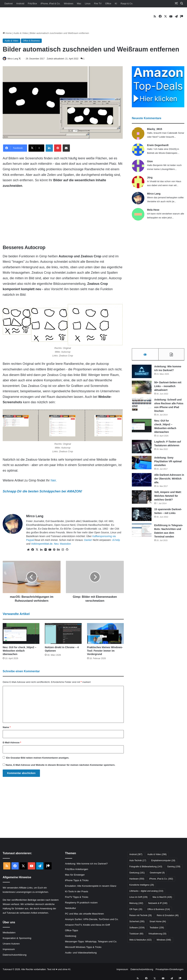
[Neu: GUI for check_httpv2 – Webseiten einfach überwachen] (21, 634)
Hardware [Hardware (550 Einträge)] (137, 879)
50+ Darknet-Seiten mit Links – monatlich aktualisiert (168, 388)
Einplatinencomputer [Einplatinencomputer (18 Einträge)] (163, 861)
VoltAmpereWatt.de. (42, 544)
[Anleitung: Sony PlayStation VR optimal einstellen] (142, 464)
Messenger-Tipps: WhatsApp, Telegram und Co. (91, 942)
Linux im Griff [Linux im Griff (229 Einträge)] (138, 897)
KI (116, 3)
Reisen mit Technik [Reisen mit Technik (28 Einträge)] (141, 916)
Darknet (9, 3)
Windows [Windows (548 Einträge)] (164, 940)
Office (108, 3)
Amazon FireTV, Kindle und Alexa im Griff (87, 925)
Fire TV (98, 3)
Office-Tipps (72, 931)
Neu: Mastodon (62, 544)
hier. (54, 481)
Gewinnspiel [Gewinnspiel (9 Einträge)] (157, 873)
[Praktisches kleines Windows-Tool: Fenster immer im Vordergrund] (105, 634)
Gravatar (15, 758)
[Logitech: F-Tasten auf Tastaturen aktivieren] (142, 448)
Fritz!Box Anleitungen (77, 869)
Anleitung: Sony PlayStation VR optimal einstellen (168, 463)
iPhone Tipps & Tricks (77, 880)
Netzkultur (70, 908)
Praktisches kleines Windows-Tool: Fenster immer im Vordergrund (105, 651)
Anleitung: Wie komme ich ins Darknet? (86, 864)
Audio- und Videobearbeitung (81, 953)
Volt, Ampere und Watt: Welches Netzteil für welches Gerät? (168, 497)
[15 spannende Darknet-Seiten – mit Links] (142, 516)
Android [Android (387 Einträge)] (136, 855)
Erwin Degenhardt (158, 145)
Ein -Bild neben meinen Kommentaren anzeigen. (38, 758)
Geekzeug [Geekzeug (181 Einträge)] (137, 873)
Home (7, 33)
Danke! (88, 540)
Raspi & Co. (127, 3)
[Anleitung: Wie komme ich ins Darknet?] (142, 373)
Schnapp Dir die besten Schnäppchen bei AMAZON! (42, 492)
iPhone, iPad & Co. (51, 3)
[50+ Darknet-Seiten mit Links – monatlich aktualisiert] (142, 389)
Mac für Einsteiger (75, 875)
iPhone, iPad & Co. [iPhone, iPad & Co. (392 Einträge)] (161, 879)
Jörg (150, 178)
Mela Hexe (153, 210)
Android (20, 3)
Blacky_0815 (155, 129)
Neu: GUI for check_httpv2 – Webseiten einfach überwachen (20, 651)
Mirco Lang (15, 59)
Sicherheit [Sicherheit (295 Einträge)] (137, 922)
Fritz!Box (32, 3)
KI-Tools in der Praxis (77, 892)
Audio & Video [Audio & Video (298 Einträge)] (157, 855)
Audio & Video (21, 33)
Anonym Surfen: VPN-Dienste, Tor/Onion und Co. (92, 919)
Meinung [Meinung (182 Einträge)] (136, 904)
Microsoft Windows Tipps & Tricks (83, 947)
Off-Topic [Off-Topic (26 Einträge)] (136, 910)
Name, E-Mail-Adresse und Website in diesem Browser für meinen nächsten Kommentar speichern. (61, 765)
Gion (150, 162)
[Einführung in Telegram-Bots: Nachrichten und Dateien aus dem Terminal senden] (142, 532)
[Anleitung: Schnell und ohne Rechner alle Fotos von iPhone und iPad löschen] (142, 406)
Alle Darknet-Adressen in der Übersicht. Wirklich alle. (169, 480)
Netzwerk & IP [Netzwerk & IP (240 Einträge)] (158, 904)
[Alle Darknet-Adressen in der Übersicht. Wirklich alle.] (142, 481)
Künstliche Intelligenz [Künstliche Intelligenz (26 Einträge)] (142, 885)
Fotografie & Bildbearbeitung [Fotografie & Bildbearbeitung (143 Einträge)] (146, 867)
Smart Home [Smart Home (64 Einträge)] (158, 922)
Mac (79, 3)
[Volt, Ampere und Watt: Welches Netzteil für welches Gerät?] (142, 498)
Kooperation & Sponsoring (17, 938)
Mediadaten (9, 933)
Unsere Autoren (11, 944)
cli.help (116, 540)
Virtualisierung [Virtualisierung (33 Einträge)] (157, 934)
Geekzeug (71, 936)
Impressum (9, 950)
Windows (69, 3)
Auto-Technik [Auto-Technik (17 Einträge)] (138, 861)
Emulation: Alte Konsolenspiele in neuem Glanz (91, 886)
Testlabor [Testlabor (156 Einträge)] (157, 928)
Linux (88, 3)
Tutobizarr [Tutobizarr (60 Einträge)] (136, 934)
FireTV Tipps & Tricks (77, 897)
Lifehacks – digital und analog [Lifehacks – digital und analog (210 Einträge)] (146, 891)
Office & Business (31, 41)
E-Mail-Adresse (12, 743)
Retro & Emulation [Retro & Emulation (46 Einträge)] (168, 916)
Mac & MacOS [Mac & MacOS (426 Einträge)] (162, 897)
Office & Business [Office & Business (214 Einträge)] (159, 910)
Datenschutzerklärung (15, 955)
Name (7, 728)
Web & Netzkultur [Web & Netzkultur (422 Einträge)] (141, 940)
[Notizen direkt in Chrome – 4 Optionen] (63, 634)
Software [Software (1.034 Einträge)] (137, 928)
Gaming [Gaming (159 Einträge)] (174, 867)
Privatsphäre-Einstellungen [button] (170, 970)
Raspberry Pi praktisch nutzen (81, 903)
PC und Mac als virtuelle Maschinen (84, 914)
